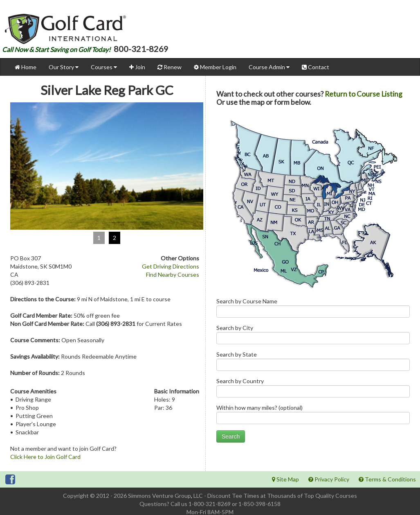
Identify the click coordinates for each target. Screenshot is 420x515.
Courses (104, 67)
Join (137, 67)
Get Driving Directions (171, 266)
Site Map (285, 479)
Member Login (215, 67)
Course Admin (269, 67)
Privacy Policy (329, 479)
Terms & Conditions (387, 479)
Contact (316, 67)
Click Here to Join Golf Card (45, 457)
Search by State (313, 363)
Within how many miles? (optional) (313, 416)
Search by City (313, 336)
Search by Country (313, 390)
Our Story (64, 67)
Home (26, 67)
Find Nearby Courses (173, 274)
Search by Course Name (313, 310)
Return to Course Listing (364, 94)
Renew (170, 67)
